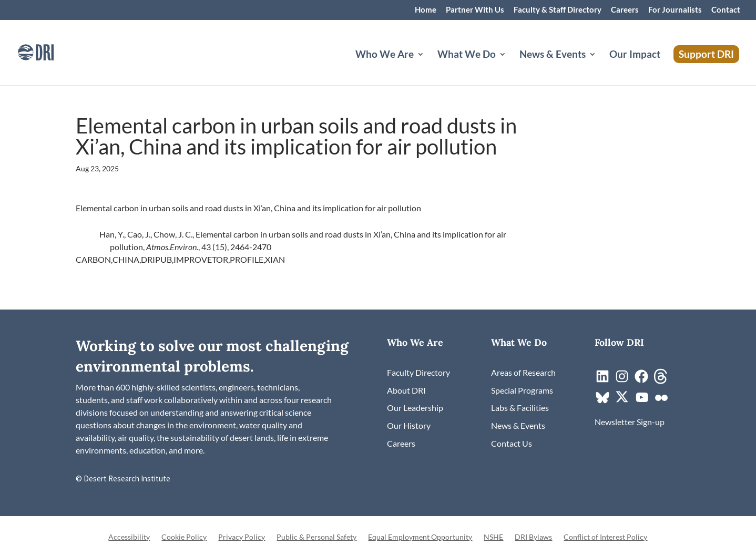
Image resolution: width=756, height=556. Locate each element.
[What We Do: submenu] (511, 67)
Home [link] (426, 10)
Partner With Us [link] (475, 10)
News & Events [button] (553, 55)
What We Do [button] (467, 55)
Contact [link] (726, 10)
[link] (50, 51)
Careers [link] (625, 10)
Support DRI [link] (706, 54)
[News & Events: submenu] (601, 67)
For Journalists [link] (675, 10)
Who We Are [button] (385, 55)
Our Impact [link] (635, 55)
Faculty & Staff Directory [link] (558, 10)
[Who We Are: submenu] (429, 67)
